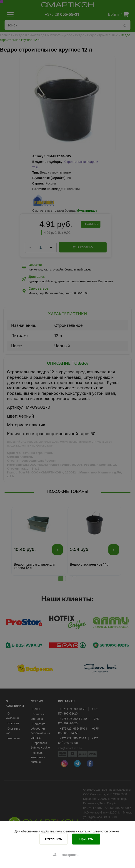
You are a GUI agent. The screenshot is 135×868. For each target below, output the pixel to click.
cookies (114, 831)
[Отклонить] (53, 839)
